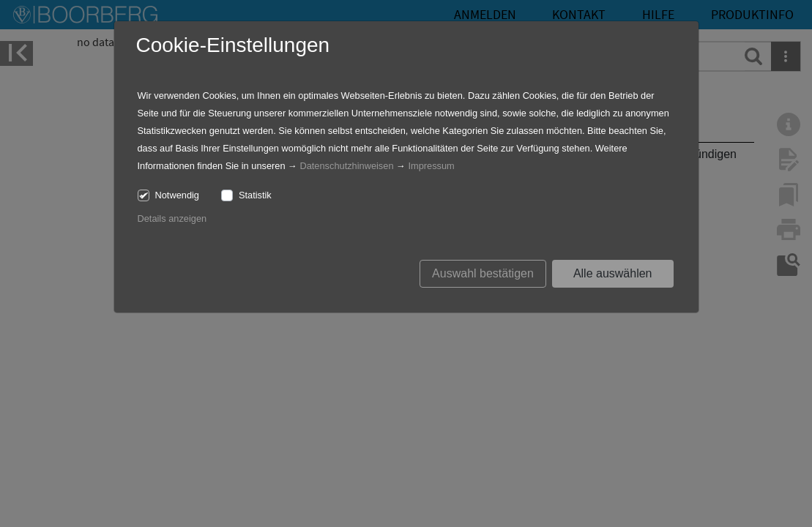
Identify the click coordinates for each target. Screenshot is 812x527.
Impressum (431, 166)
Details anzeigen (172, 218)
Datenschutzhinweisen (346, 166)
